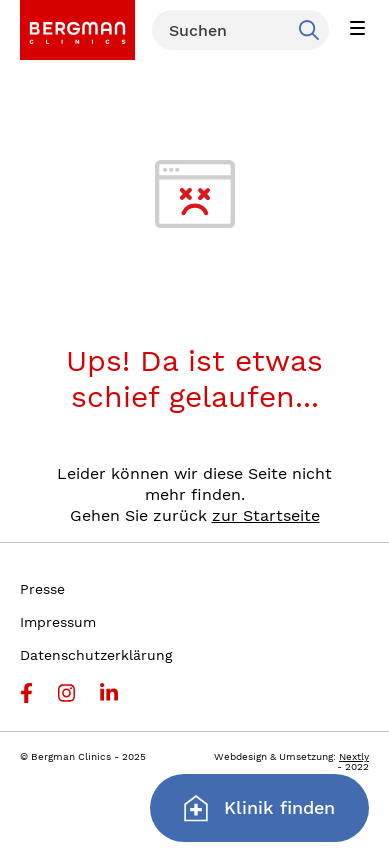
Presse (42, 589)
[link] (77, 30)
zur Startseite (266, 515)
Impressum (58, 622)
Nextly (354, 756)
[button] (357, 30)
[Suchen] (240, 30)
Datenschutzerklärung (96, 655)
